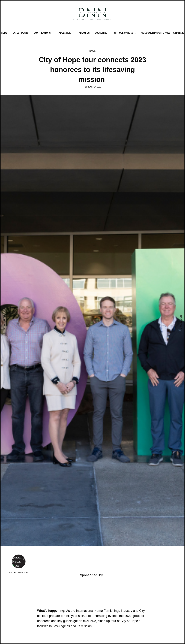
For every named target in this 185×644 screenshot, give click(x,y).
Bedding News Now (19, 573)
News (92, 51)
